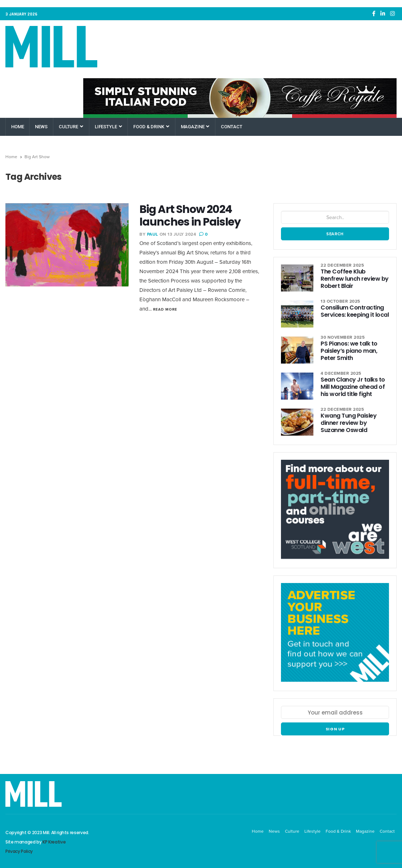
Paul (153, 234)
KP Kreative (54, 842)
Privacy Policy (19, 851)
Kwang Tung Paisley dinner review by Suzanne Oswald (349, 423)
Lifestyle (108, 127)
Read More (165, 309)
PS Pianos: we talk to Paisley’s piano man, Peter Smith (349, 351)
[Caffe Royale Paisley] (240, 98)
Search (335, 234)
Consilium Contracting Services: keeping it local (355, 311)
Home (17, 127)
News (41, 127)
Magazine (195, 127)
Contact (231, 127)
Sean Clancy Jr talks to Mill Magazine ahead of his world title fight (353, 387)
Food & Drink (151, 127)
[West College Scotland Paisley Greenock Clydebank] (335, 513)
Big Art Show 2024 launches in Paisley (190, 216)
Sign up (335, 729)
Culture (71, 127)
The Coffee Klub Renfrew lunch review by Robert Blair (355, 279)
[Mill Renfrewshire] (335, 636)
